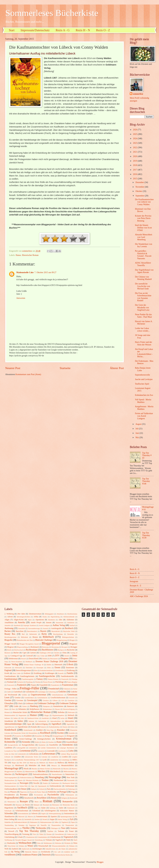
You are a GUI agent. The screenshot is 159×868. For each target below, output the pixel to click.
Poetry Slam (41, 792)
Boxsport (65, 647)
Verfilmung (8, 840)
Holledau (61, 712)
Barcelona (20, 631)
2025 (135, 134)
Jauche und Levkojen (144, 379)
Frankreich (22, 685)
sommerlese (138, 94)
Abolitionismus (72, 614)
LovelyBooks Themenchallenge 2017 (27, 760)
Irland (54, 718)
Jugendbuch (56, 724)
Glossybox (9, 703)
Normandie (71, 780)
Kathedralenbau (54, 727)
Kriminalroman (64, 739)
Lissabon (17, 757)
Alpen (30, 620)
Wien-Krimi (11, 846)
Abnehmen (60, 614)
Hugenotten (22, 715)
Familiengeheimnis (27, 676)
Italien (20, 721)
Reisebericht (29, 798)
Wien (75, 843)
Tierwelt (11, 831)
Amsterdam (60, 623)
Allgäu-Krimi (19, 620)
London (65, 757)
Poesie (32, 792)
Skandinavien (10, 816)
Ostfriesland (70, 786)
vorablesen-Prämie (30, 855)
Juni (137, 433)
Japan (29, 724)
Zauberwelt (25, 849)
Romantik (8, 805)
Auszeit (46, 628)
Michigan (8, 765)
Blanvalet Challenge (44, 640)
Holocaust (71, 712)
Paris (49, 789)
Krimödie (26, 742)
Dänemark (58, 665)
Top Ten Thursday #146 (146, 481)
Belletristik (33, 634)
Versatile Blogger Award (23, 840)
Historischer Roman (30, 255)
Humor (33, 715)
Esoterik (61, 673)
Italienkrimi (42, 721)
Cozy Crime (40, 656)
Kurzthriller (54, 745)
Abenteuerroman (35, 614)
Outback (34, 789)
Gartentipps (42, 692)
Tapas (73, 822)
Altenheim (51, 620)
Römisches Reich (69, 805)
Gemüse (18, 698)
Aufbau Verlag (59, 625)
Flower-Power (48, 682)
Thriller (26, 828)
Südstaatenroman (46, 822)
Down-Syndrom (17, 662)
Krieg (47, 736)
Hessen (57, 709)
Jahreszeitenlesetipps (13, 724)
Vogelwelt (59, 840)
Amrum (49, 623)
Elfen (49, 668)
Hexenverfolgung (69, 709)
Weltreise (58, 843)
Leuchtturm (62, 751)
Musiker (35, 769)
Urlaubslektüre (42, 837)
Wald (68, 840)
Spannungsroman (66, 816)
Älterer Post (117, 368)
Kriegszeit (71, 736)
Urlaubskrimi (30, 837)
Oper (33, 786)
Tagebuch (65, 822)
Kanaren (43, 727)
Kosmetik (8, 736)
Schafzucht (71, 808)
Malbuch (42, 763)
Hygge (46, 715)
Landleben (8, 748)
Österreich (46, 855)
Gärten (24, 706)
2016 (135, 174)
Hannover (71, 706)
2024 (135, 139)
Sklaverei (21, 816)
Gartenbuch (18, 692)
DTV (57, 656)
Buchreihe (71, 650)
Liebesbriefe (22, 754)
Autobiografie (56, 628)
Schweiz (35, 813)
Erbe (36, 670)
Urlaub (20, 837)
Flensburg (29, 682)
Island (70, 718)
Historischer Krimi (20, 712)
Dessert (23, 659)
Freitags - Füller (10, 689)
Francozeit (11, 685)
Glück (20, 703)
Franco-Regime (72, 682)
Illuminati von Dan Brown (143, 210)
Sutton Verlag (62, 819)
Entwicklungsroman (23, 670)
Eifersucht (18, 668)
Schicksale (8, 811)
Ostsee (24, 789)
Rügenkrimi (9, 808)
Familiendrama (10, 676)
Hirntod (7, 712)
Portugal (63, 792)
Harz (13, 709)
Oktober (139, 191)
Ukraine (49, 834)
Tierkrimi (74, 828)
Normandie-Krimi (10, 783)
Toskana (61, 831)
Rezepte (24, 801)
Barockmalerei (32, 631)
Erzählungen (50, 673)
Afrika (36, 617)
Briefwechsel (19, 650)
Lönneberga (65, 760)
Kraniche (18, 736)
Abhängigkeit (49, 614)
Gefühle (24, 695)
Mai (137, 437)
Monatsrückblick (68, 765)
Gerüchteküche (42, 698)
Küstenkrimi (68, 745)
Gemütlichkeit (29, 698)
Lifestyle (7, 757)
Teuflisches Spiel (142, 384)
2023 (135, 143)
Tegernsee (33, 825)
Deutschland (34, 659)
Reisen (54, 798)
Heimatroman (47, 709)
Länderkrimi (54, 760)
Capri (24, 653)
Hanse (18, 255)
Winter (30, 846)
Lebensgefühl (21, 748)
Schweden (9, 813)
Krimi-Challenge (26, 739)
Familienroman (11, 679)
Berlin (44, 634)
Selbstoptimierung (55, 813)
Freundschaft (54, 689)
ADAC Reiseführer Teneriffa (143, 264)
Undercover (71, 834)
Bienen (35, 637)
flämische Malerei (31, 852)
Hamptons (46, 706)
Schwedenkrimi (23, 813)
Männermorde (30, 771)
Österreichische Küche (62, 855)
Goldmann (29, 703)
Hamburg (34, 706)
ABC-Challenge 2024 (139, 596)
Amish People (36, 623)
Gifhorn (55, 700)
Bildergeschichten (68, 637)
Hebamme (22, 709)
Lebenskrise (33, 748)
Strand (45, 819)
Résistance (56, 805)
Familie (70, 673)
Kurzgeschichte (13, 745)
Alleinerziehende (69, 617)
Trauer (71, 831)
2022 (135, 148)
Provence (24, 795)
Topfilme (50, 831)
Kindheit (39, 730)
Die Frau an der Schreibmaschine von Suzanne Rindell (143, 297)
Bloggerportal (51, 643)
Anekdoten (71, 623)
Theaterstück (70, 825)
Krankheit (28, 736)
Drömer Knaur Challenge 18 (34, 665)
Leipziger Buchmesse (67, 748)
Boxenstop (55, 647)
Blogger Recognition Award (29, 644)
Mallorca (61, 763)
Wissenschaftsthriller (59, 846)
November (140, 187)
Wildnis (21, 846)
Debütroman (13, 659)
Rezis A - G (63, 30)
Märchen (41, 771)
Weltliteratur (48, 843)
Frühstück (67, 689)
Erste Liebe (17, 673)
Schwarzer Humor (67, 811)
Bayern (43, 631)
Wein (39, 843)
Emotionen (70, 668)
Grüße (16, 706)
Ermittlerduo (60, 670)
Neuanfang (39, 777)
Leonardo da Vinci (11, 751)
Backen (8, 631)
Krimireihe (10, 742)
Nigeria (20, 780)
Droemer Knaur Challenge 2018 (49, 661)
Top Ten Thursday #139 (146, 535)
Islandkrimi (9, 721)
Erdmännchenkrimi (46, 670)
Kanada (34, 727)
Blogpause (73, 644)
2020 (135, 156)
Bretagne (74, 647)
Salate (43, 808)
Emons (57, 667)
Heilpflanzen (34, 709)
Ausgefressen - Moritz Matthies (144, 408)
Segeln (43, 813)
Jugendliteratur (9, 727)
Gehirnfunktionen (57, 695)
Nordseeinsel (59, 780)
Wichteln (67, 843)
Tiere (63, 828)
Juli (137, 429)
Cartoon (33, 653)
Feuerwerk (65, 679)
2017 (135, 170)
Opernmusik (42, 786)
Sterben (37, 819)
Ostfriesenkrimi (55, 786)
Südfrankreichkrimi (20, 822)
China (64, 653)
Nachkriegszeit (21, 774)
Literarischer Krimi (31, 757)
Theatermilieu (56, 825)
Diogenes (65, 658)
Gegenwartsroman (38, 695)
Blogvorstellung (22, 647)
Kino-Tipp (50, 730)
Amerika (21, 622)
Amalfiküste (9, 623)
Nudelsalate (55, 783)
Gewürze (46, 700)
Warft (75, 840)
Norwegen (24, 783)
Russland (46, 805)
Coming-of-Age (16, 656)
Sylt (72, 819)
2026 (135, 130)
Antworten (21, 298)
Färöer (75, 689)
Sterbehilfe (28, 819)
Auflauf (72, 625)
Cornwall (29, 656)
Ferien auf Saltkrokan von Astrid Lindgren (144, 416)
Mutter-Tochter (45, 769)
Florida (38, 682)
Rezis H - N (83, 30)
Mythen (19, 771)
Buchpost (61, 650)
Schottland (36, 811)
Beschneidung (58, 634)
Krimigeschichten (44, 739)
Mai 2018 (23, 763)
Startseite (65, 368)
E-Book (70, 664)
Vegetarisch (68, 837)
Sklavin (30, 816)
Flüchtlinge (60, 682)
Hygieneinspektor (58, 715)
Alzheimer (70, 620)
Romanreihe (67, 802)
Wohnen (72, 846)
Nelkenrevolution (26, 777)
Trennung (26, 834)
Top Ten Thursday (29, 831)
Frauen (33, 685)
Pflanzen (13, 792)
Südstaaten (34, 822)
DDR (50, 656)
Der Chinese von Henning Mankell (143, 278)
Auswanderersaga (34, 628)
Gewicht (72, 698)
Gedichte (62, 692)
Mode (43, 765)
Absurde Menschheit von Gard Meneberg (144, 237)
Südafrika (8, 822)
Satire (61, 808)
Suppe (52, 819)
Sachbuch (22, 808)
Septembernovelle (142, 375)
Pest (6, 792)
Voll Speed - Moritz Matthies (143, 401)
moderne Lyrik (69, 852)
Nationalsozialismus (40, 774)
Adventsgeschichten (23, 617)
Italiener (32, 721)
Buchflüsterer (48, 650)
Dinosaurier (54, 659)
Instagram (134, 581)
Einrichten (29, 668)
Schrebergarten (50, 811)
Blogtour (10, 647)
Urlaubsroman (55, 837)
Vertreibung (39, 840)
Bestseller (71, 634)
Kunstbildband (72, 742)
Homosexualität (10, 715)
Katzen (65, 727)
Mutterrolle (57, 769)
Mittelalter (33, 765)
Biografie (8, 640)
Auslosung (9, 628)
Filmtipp (74, 679)
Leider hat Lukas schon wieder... (142, 330)
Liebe (71, 751)
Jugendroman (23, 727)
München (8, 774)
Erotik (7, 673)
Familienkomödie (67, 676)
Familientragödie (28, 679)
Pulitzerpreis (70, 795)
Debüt (75, 656)
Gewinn (8, 700)
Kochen (61, 733)
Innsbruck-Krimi (33, 718)
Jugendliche (71, 724)
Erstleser (27, 673)
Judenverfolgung (41, 724)
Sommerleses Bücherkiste (52, 13)
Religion (64, 798)
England (8, 670)
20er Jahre (21, 614)
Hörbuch (71, 715)
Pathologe (72, 789)
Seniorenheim (69, 813)
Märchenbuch (55, 771)
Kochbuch (45, 733)
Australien (22, 628)
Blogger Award (10, 644)
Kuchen (51, 742)
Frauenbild (43, 685)
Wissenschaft (43, 846)
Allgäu (7, 620)
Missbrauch (20, 765)
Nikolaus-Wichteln (32, 780)
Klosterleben (33, 733)
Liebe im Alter (10, 754)
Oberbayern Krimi (68, 783)
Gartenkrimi (30, 692)
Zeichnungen (37, 849)
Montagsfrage (11, 768)
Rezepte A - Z (135, 586)
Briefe (9, 650)
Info (22, 718)
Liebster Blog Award (68, 754)
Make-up (33, 763)
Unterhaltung (9, 837)
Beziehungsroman (10, 637)
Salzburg (52, 808)
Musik (26, 769)
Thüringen (54, 828)
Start (12, 30)
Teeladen (21, 825)
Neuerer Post (13, 368)
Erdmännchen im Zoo (144, 395)
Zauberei (15, 849)
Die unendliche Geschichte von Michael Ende (142, 286)
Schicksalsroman (22, 811)
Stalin (19, 819)
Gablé (9, 692)
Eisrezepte (40, 668)
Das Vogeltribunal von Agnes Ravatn (144, 271)
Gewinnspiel (32, 700)
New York (71, 777)
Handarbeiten (58, 706)
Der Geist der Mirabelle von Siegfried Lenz (142, 308)
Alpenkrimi (40, 620)
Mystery (66, 769)
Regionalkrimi (12, 798)
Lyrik (45, 760)
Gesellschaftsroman (58, 698)
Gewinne (20, 700)
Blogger (72, 640)
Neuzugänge (55, 777)
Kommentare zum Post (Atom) (28, 374)
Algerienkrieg (55, 617)
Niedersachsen (9, 780)
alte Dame (62, 849)
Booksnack (35, 647)
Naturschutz (70, 774)
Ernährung (71, 670)
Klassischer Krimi (19, 733)
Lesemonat (25, 751)
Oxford (42, 789)
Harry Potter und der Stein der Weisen (143, 343)
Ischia (62, 718)
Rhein (37, 802)
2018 (135, 165)
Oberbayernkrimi (10, 786)
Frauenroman (68, 685)
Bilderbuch (48, 637)
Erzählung (38, 673)
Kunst (59, 742)
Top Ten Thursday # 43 (147, 455)
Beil (23, 634)
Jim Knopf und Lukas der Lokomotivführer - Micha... (144, 353)
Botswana (46, 647)
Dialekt (45, 659)
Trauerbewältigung (12, 834)
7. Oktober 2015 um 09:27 (45, 272)
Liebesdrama (34, 754)
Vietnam (49, 840)
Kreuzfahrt (38, 736)
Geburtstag (52, 692)
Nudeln (45, 783)
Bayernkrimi (56, 631)
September (140, 196)
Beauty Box (10, 634)
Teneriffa (44, 825)
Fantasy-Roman (53, 679)
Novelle (36, 783)
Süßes (56, 822)
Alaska (45, 617)
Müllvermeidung (69, 771)
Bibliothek (24, 637)
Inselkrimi (45, 718)
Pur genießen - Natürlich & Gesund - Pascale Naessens (143, 255)
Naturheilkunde (57, 774)
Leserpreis (41, 751)
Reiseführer (42, 798)
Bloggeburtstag (62, 640)
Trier (34, 834)
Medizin (71, 763)
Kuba (44, 742)
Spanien (54, 816)
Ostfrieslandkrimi (11, 789)
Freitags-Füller (30, 688)
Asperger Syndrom (30, 625)
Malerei (51, 763)
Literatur (44, 757)
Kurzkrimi (42, 745)
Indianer (7, 718)
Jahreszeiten (69, 721)
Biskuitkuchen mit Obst (25, 640)
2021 (135, 152)
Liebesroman (49, 754)
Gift (63, 700)
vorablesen (10, 855)
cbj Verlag (15, 852)
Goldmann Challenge (46, 703)
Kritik (37, 742)
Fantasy (40, 679)
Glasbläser (71, 700)
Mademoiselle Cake (25, 272)
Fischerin (20, 682)
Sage (36, 808)
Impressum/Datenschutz (35, 30)
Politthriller (52, 792)
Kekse (73, 727)
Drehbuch (29, 662)
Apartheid (17, 625)
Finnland (10, 682)
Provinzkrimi (38, 795)
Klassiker (61, 730)
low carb (57, 852)
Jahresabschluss (56, 721)
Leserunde (51, 751)
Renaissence (12, 802)
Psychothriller (53, 795)
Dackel (67, 656)
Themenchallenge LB (12, 828)
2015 (135, 179)
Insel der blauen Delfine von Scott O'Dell (143, 228)
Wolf (6, 849)
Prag (73, 792)
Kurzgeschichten (28, 745)
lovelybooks (46, 852)
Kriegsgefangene (58, 736)
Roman (47, 801)
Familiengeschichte (47, 676)
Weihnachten (25, 843)
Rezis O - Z (103, 30)
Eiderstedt (8, 668)
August (139, 424)
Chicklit (56, 653)
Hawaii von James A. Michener (144, 323)
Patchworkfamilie (60, 789)
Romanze (19, 805)
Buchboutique (32, 650)
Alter (60, 620)
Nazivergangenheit (11, 777)
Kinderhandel (28, 730)
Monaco (54, 765)
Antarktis (8, 625)
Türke (41, 834)
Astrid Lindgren (44, 625)
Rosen (27, 805)
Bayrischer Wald (69, 631)
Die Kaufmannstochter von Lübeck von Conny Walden (144, 202)
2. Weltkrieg (9, 614)
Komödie (72, 733)
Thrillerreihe (41, 828)
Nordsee (45, 780)
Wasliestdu (11, 843)
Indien (16, 718)
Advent (10, 617)
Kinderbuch (10, 730)
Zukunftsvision (50, 849)
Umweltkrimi (59, 834)
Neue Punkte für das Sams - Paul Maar (143, 316)
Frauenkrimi (55, 685)
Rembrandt (74, 798)
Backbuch (69, 628)
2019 (135, 161)
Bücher (16, 653)
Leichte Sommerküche (48, 748)
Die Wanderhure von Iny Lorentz (143, 245)
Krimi (7, 739)
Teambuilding (9, 825)
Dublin (49, 665)
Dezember (140, 182)
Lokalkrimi (55, 757)
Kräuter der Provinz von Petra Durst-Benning (143, 218)
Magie (14, 763)
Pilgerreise (23, 792)
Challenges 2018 (45, 653)
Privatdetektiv (10, 795)
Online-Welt (24, 786)
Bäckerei (7, 653)
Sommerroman (42, 816)
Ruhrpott (36, 805)
